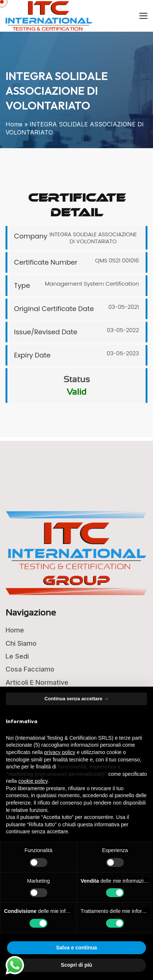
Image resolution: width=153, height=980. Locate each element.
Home (14, 124)
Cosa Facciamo (30, 669)
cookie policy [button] (33, 781)
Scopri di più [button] (77, 965)
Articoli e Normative (37, 682)
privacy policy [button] (60, 752)
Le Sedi (17, 656)
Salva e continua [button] (76, 948)
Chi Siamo (21, 643)
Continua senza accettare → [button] (76, 699)
